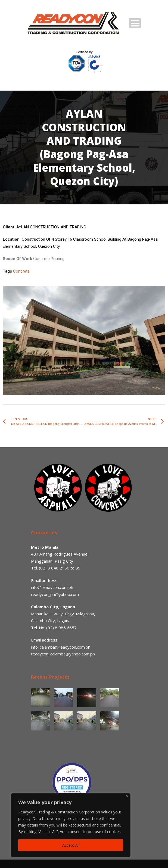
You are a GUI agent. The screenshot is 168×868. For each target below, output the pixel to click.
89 (78, 568)
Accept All (71, 845)
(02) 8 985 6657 (61, 628)
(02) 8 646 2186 (54, 568)
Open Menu (135, 23)
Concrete (21, 271)
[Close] (127, 796)
